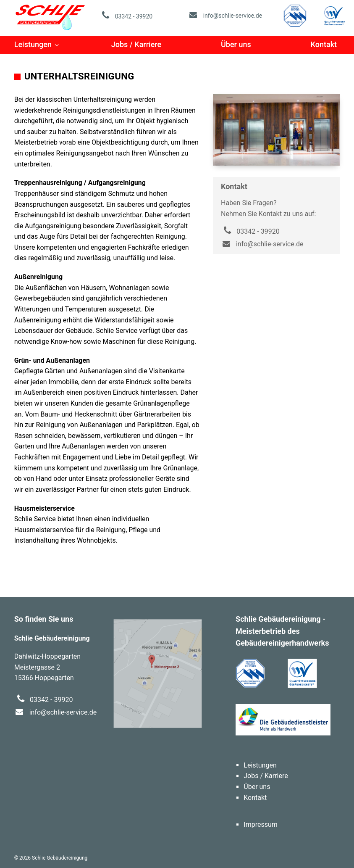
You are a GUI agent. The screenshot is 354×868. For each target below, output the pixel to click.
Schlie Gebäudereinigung (50, 17)
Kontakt (324, 44)
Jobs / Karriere (136, 44)
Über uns (236, 44)
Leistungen (33, 44)
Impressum (261, 824)
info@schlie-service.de (225, 16)
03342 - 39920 (126, 16)
